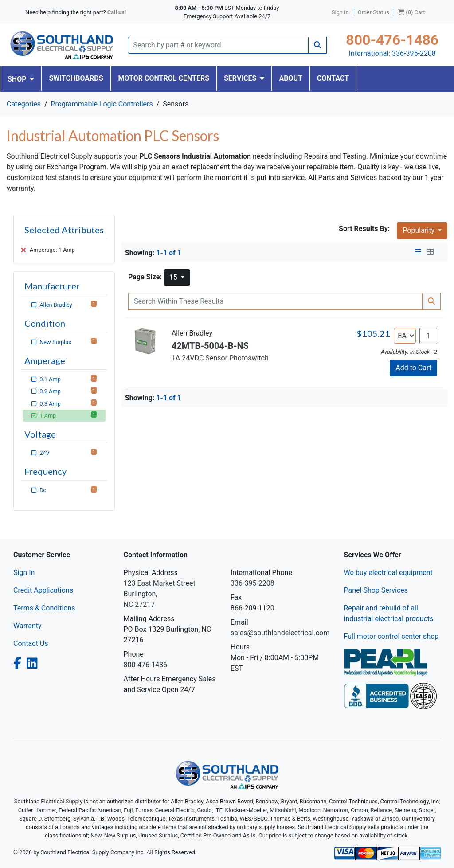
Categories (24, 104)
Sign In (24, 573)
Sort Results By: (364, 229)
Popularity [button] (419, 230)
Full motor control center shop (391, 636)
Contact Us (31, 643)
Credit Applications (43, 590)
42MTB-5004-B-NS (210, 346)
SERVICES (244, 78)
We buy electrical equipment (388, 573)
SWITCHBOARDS (76, 78)
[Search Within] (275, 301)
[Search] (218, 45)
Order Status (374, 12)
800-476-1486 (392, 40)
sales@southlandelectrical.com (280, 633)
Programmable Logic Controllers (102, 104)
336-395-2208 (414, 53)
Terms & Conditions (44, 608)
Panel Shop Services (376, 590)
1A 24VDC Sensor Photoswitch (220, 358)
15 (174, 277)
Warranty (27, 626)
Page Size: (145, 277)
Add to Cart (413, 368)
